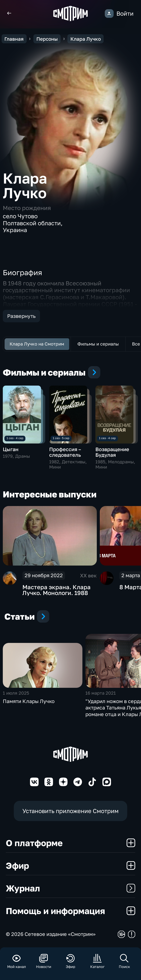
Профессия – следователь (65, 452)
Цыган (11, 449)
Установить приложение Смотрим (70, 811)
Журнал (70, 888)
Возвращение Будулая (112, 452)
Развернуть (21, 316)
